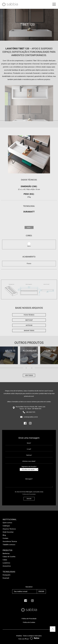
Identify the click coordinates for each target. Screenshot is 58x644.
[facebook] (26, 602)
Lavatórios (6, 563)
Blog (4, 535)
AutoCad (29, 325)
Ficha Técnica (29, 315)
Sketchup (29, 320)
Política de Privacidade (29, 494)
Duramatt (6, 578)
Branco (29, 246)
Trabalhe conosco (9, 545)
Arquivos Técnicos (9, 529)
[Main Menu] (52, 4)
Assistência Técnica (10, 541)
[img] (29, 289)
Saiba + (29, 227)
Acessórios (7, 566)
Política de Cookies (29, 622)
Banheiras (6, 553)
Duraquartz (6, 575)
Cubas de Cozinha (9, 557)
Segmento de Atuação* (29, 468)
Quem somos (7, 523)
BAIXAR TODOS (29, 331)
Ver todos (29, 375)
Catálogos (6, 526)
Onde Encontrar (8, 532)
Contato (5, 538)
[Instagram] (30, 424)
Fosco (29, 264)
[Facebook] (25, 424)
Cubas (5, 560)
